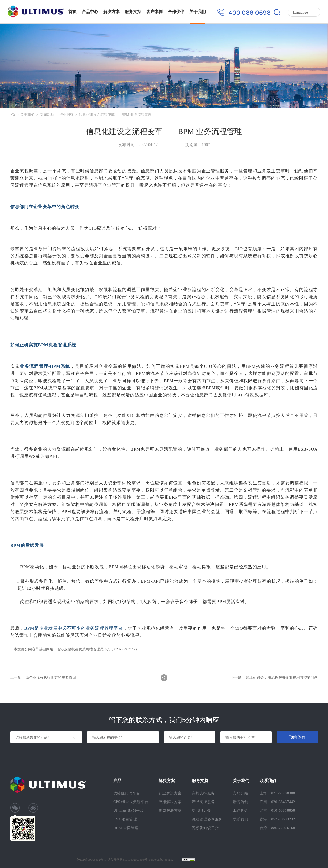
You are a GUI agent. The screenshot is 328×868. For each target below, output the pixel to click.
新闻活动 (47, 115)
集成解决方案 (170, 811)
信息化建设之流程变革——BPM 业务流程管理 (115, 115)
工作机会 (241, 811)
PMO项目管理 (125, 819)
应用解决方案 (170, 802)
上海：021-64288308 (277, 793)
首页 (73, 12)
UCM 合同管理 (126, 828)
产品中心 (90, 12)
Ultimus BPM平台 (129, 811)
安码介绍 (241, 793)
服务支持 (133, 12)
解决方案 (111, 12)
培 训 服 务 (201, 811)
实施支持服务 (203, 793)
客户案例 (155, 12)
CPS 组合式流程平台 (131, 802)
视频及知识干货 (205, 828)
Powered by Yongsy (161, 860)
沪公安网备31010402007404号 (127, 860)
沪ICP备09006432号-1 (91, 860)
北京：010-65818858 (277, 811)
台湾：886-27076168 (277, 828)
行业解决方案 (170, 793)
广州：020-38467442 (277, 802)
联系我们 (241, 819)
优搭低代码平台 (127, 793)
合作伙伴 (176, 12)
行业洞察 (66, 115)
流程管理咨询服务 (207, 819)
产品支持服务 (203, 802)
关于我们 (198, 12)
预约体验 (297, 737)
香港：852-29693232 (277, 819)
